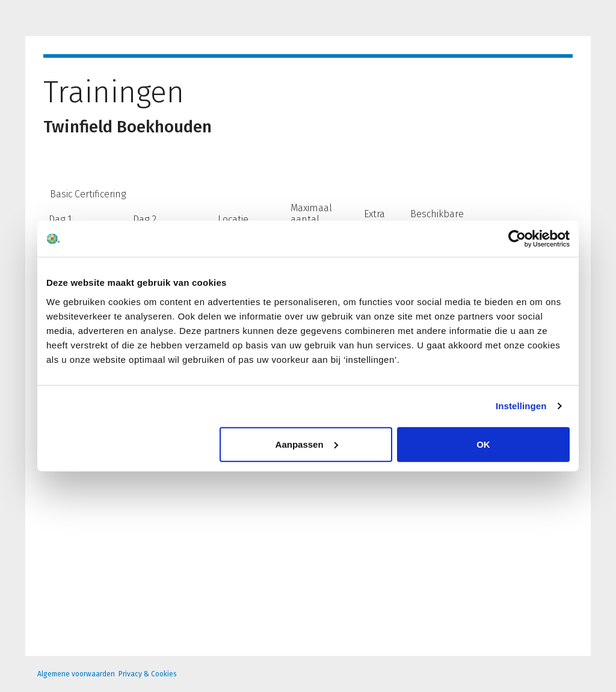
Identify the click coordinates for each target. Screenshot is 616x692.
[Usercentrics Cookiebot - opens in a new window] (517, 239)
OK (483, 444)
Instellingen (521, 406)
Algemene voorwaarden (76, 674)
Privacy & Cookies (148, 674)
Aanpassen (307, 444)
